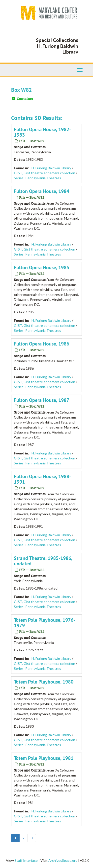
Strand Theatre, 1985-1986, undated (43, 561)
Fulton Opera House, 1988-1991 (42, 479)
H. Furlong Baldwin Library (51, 168)
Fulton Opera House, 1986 (42, 344)
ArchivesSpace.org (63, 860)
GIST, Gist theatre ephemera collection (45, 173)
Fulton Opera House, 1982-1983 (42, 132)
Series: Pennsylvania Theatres (37, 178)
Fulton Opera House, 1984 (42, 191)
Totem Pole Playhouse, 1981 (44, 758)
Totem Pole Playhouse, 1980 (44, 682)
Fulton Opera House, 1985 (42, 267)
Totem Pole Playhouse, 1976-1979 (45, 623)
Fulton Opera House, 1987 (42, 400)
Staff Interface (26, 860)
